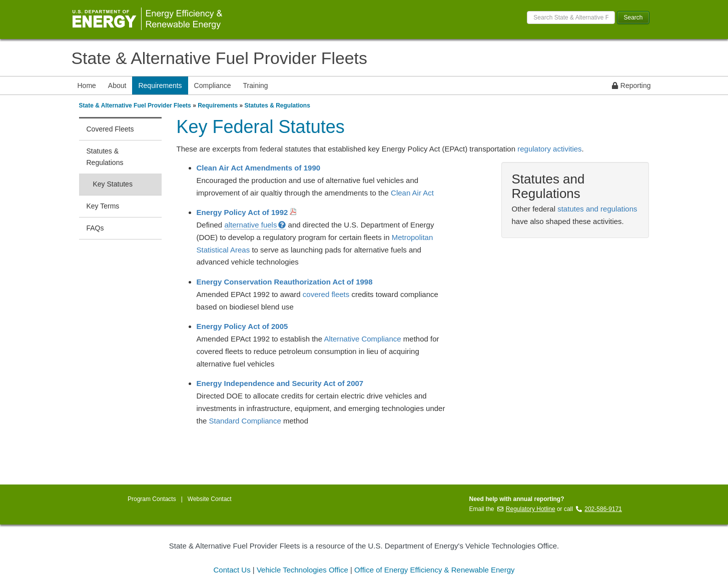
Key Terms (103, 206)
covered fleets (326, 294)
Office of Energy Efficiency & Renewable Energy (434, 570)
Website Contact (210, 499)
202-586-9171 (599, 509)
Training (256, 85)
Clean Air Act (412, 193)
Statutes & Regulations (277, 105)
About (117, 85)
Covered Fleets (110, 129)
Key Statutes (113, 184)
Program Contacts (152, 499)
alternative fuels (255, 225)
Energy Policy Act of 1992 (247, 212)
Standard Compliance (245, 421)
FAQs (95, 228)
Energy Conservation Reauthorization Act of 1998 (285, 282)
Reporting (631, 85)
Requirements (160, 85)
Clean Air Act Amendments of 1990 (259, 168)
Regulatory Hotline (526, 509)
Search (633, 17)
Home (87, 85)
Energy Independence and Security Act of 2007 (280, 383)
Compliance (213, 85)
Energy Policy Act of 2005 (242, 326)
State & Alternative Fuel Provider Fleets (219, 58)
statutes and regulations (597, 209)
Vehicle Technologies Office (302, 570)
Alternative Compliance (362, 339)
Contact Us (232, 570)
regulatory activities (549, 149)
